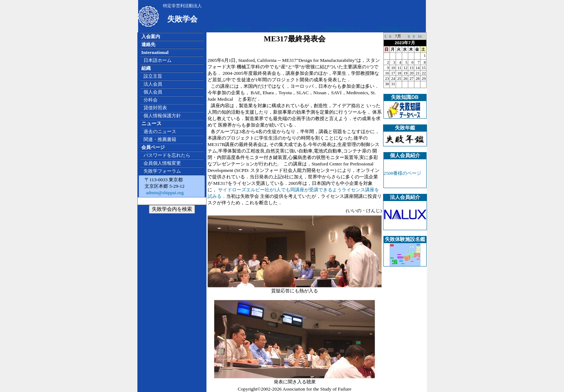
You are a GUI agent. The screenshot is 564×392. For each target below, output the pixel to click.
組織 (146, 68)
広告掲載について (232, 29)
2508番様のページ (403, 173)
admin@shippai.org (164, 193)
